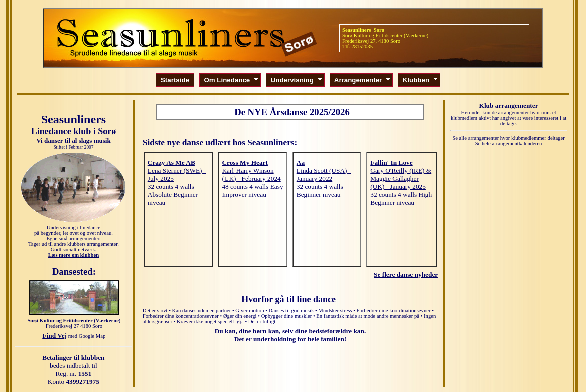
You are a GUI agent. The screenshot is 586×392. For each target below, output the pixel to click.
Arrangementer (363, 80)
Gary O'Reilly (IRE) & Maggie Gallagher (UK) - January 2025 (401, 178)
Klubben (420, 80)
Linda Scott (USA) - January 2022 (324, 174)
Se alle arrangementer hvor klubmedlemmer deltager (509, 138)
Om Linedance (232, 80)
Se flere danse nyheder (406, 275)
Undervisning (297, 80)
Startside (175, 80)
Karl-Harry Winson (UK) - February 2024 (251, 174)
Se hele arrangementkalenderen (509, 143)
